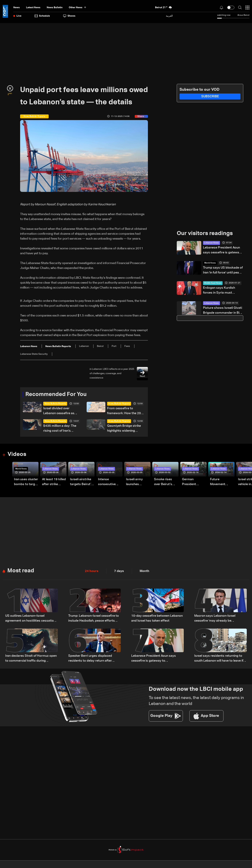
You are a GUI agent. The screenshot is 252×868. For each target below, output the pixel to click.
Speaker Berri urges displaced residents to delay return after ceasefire (90, 659)
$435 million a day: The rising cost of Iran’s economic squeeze (60, 429)
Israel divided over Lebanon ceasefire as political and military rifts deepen (61, 411)
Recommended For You (56, 395)
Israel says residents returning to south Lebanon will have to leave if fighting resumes (219, 659)
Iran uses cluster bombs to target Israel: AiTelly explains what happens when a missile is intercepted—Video (26, 482)
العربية (169, 16)
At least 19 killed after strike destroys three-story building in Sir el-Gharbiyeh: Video (54, 482)
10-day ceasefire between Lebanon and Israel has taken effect (157, 618)
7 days (119, 571)
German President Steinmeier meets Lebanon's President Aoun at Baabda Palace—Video (193, 482)
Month (144, 571)
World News (210, 263)
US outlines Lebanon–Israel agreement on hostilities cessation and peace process (30, 619)
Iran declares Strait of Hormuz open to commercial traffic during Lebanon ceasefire (31, 659)
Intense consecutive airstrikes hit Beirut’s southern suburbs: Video (109, 482)
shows (69, 16)
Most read (21, 571)
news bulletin (55, 8)
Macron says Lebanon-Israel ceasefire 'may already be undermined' (215, 619)
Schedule (42, 16)
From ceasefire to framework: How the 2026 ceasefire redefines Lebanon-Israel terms (126, 411)
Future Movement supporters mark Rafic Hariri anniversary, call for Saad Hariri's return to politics (222, 482)
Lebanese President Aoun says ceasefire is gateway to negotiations (222, 251)
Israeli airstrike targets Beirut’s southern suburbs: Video (81, 482)
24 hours (92, 571)
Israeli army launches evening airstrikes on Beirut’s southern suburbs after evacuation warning (136, 482)
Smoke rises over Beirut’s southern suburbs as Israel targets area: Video (164, 482)
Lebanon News (211, 243)
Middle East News (213, 283)
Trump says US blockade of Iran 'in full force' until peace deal (223, 271)
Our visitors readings (205, 234)
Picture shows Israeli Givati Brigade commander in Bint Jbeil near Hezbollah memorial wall (223, 311)
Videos (17, 455)
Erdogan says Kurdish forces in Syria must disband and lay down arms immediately (223, 291)
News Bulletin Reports (55, 404)
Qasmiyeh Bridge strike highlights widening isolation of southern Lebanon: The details (124, 429)
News (17, 8)
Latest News (33, 8)
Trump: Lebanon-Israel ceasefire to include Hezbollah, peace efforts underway (94, 619)
